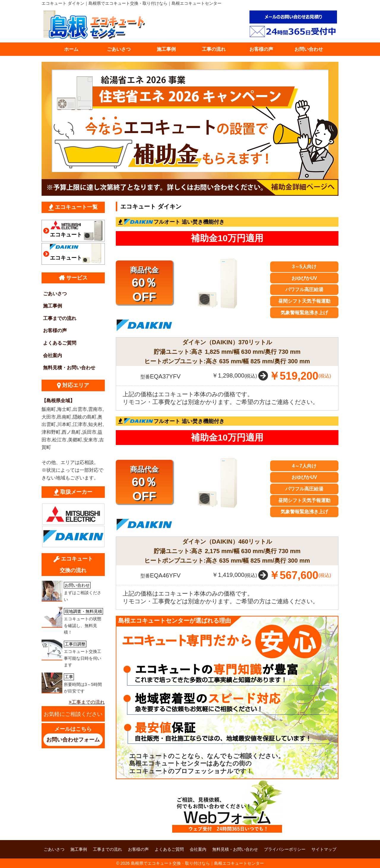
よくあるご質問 (60, 343)
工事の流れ (214, 49)
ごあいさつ (119, 49)
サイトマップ (324, 849)
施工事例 (166, 49)
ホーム (71, 49)
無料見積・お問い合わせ (69, 368)
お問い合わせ (309, 49)
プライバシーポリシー (285, 849)
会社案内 (53, 355)
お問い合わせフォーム (73, 740)
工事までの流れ (60, 318)
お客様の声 (261, 49)
